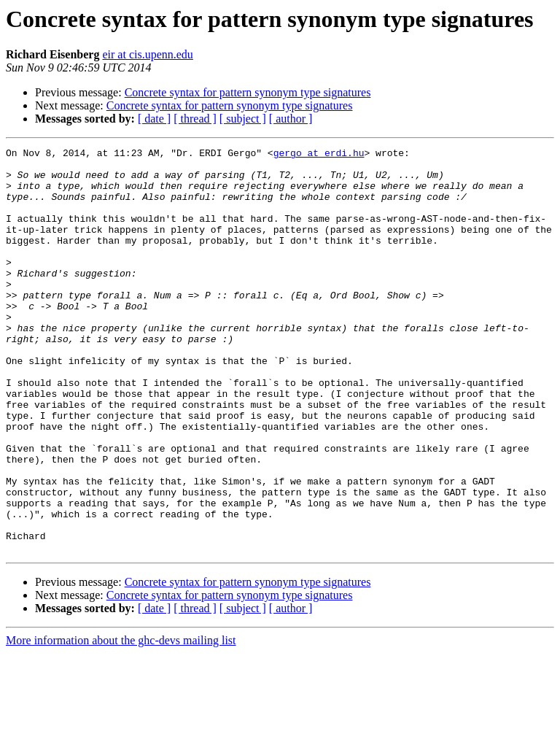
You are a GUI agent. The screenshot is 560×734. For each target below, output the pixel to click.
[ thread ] (195, 119)
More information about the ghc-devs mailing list (121, 721)
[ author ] (291, 119)
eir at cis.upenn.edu (147, 54)
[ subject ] (243, 119)
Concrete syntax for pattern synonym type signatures (248, 92)
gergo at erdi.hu (319, 155)
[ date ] (154, 119)
